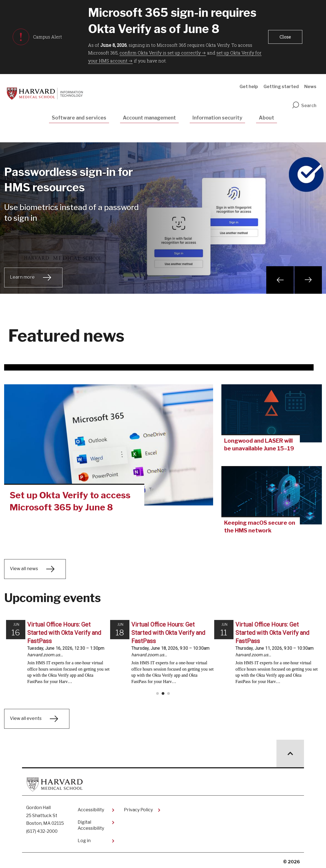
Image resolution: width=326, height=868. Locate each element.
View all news (24, 569)
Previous (280, 280)
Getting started (281, 87)
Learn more (22, 277)
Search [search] (304, 106)
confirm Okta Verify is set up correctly (160, 53)
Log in (84, 838)
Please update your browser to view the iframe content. (163, 655)
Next (308, 280)
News (310, 87)
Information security (217, 118)
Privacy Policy (138, 807)
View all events (26, 716)
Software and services (79, 118)
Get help (249, 87)
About (267, 118)
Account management (149, 118)
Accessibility (91, 807)
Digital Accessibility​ (91, 822)
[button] (285, 37)
